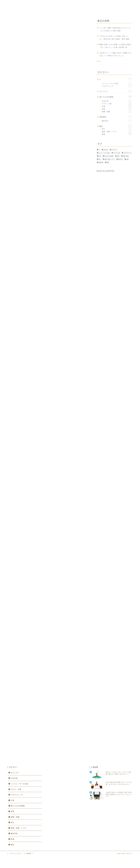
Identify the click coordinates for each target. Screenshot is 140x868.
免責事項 (29, 854)
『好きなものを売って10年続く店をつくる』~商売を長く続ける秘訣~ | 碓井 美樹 (114, 38)
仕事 (10, 20)
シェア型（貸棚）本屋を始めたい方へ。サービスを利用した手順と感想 (115, 29)
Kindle (35, 656)
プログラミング (117, 86)
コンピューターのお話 (117, 83)
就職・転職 (117, 112)
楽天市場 (48, 595)
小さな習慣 (35, 650)
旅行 (117, 129)
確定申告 (117, 121)
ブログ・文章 (117, 104)
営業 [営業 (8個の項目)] (118, 156)
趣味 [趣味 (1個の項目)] (108, 162)
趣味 (77, 12)
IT (45, 12)
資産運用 (106, 12)
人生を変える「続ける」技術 (43, 587)
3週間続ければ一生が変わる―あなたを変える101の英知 (55, 618)
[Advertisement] (49, 60)
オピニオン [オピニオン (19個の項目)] (114, 150)
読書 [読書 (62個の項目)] (127, 159)
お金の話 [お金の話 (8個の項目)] (105, 150)
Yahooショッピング (65, 595)
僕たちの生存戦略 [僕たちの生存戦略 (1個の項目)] (109, 156)
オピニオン (90, 12)
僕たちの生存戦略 (61, 12)
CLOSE (77, 242)
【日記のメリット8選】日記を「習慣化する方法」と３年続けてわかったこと (115, 54)
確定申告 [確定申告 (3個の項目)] (120, 159)
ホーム (33, 12)
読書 (117, 134)
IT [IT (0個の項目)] (99, 150)
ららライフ (70, 5)
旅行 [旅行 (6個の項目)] (100, 159)
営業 (117, 109)
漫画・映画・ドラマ (117, 132)
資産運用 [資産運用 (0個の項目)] (101, 162)
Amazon (36, 595)
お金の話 (117, 101)
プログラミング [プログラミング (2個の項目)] (127, 153)
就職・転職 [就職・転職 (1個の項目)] (126, 156)
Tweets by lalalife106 (105, 171)
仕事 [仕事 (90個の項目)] (100, 156)
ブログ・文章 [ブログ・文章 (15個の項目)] (116, 153)
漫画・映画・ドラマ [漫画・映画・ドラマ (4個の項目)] (109, 159)
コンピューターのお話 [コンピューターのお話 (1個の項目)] (104, 153)
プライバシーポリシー (16, 854)
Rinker (40, 589)
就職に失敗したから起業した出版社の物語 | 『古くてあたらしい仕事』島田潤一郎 (115, 46)
